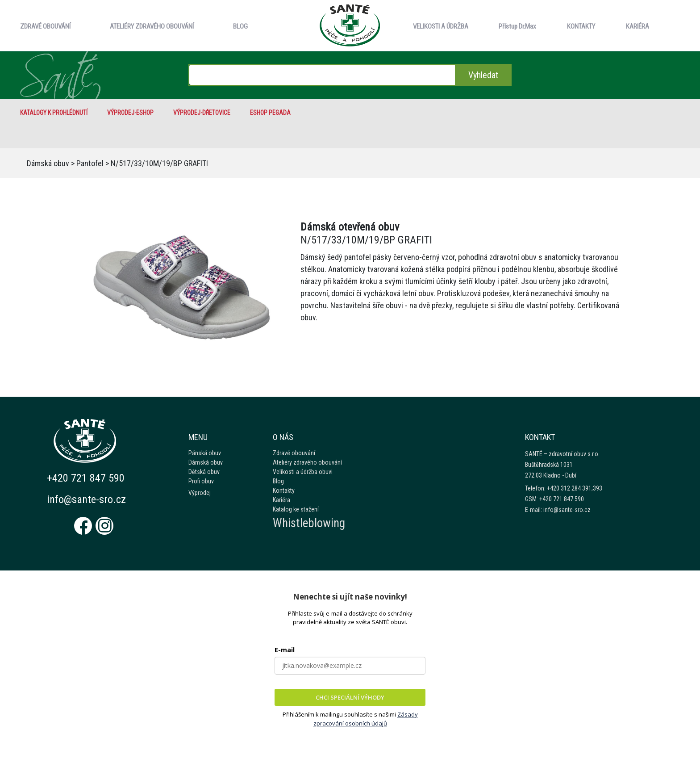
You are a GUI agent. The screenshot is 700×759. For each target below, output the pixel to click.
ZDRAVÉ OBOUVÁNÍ (45, 26)
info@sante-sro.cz (86, 499)
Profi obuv (201, 481)
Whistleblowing (309, 523)
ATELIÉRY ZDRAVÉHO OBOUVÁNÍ (152, 26)
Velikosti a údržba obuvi (303, 472)
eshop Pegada (270, 113)
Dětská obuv (204, 472)
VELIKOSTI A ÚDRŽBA (441, 26)
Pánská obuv (205, 453)
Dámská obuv (48, 163)
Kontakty (284, 491)
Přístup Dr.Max (517, 26)
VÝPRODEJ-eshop (130, 113)
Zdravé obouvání (294, 453)
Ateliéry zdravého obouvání (307, 462)
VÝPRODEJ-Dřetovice (202, 113)
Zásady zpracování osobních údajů (366, 719)
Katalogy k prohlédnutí (54, 113)
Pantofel (90, 163)
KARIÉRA (637, 26)
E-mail (285, 650)
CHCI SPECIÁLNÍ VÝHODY (350, 697)
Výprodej (200, 493)
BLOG (240, 26)
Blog (278, 481)
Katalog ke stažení (296, 509)
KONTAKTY (581, 26)
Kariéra (281, 500)
